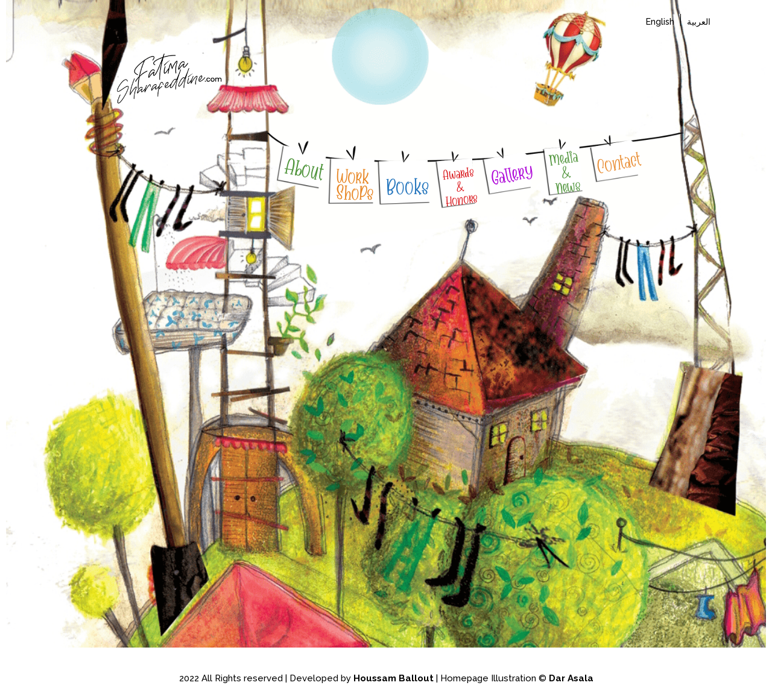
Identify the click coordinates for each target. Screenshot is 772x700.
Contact (618, 163)
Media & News (565, 173)
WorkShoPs (355, 185)
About (305, 170)
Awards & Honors (460, 187)
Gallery (512, 175)
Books (407, 187)
